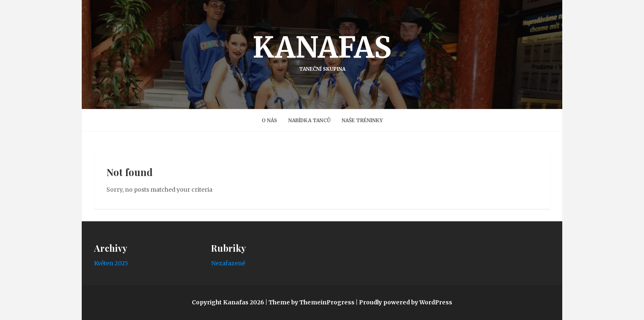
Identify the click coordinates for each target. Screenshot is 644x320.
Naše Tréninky (362, 120)
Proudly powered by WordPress (406, 302)
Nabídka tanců (309, 120)
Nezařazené (228, 263)
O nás (269, 120)
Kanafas (322, 51)
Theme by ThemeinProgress (312, 302)
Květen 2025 (111, 263)
